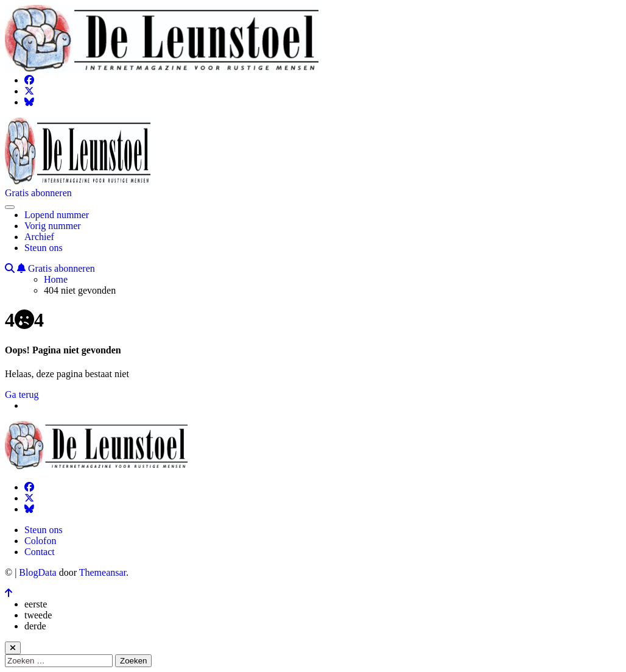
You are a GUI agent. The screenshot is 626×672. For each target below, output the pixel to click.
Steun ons (44, 248)
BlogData (37, 572)
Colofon (40, 541)
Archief (39, 237)
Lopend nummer (57, 215)
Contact (40, 552)
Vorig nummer (53, 226)
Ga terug (22, 394)
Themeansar (103, 572)
